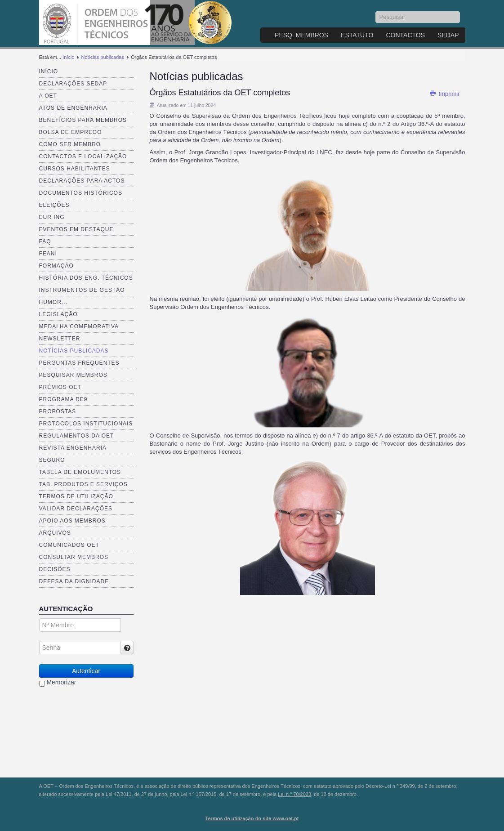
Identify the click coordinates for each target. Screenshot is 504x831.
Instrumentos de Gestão (82, 290)
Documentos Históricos (81, 193)
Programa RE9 (63, 399)
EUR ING (52, 217)
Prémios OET (60, 387)
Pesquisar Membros (73, 375)
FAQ (45, 241)
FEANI (48, 254)
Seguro (52, 460)
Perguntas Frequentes (79, 363)
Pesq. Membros (301, 35)
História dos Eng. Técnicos (86, 278)
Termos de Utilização (76, 496)
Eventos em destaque (76, 229)
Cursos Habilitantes (75, 169)
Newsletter (60, 339)
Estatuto (357, 35)
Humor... (53, 302)
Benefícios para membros (83, 120)
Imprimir (445, 94)
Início (68, 57)
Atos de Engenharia (73, 108)
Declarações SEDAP (73, 84)
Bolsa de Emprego (71, 132)
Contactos (405, 35)
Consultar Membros (74, 557)
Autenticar (86, 671)
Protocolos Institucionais (86, 424)
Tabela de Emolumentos (80, 472)
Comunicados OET (69, 545)
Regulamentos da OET (77, 436)
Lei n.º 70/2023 (294, 794)
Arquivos (55, 533)
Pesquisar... (376, 11)
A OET (48, 96)
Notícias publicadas (103, 57)
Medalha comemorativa (79, 326)
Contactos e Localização (83, 156)
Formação (56, 266)
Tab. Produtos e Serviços (83, 484)
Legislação (58, 314)
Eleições (54, 205)
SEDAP (448, 35)
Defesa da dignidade (74, 581)
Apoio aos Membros (72, 521)
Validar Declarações (76, 509)
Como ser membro (70, 144)
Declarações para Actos (82, 181)
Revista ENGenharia (73, 448)
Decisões (55, 569)
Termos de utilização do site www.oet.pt (252, 818)
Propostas (58, 411)
